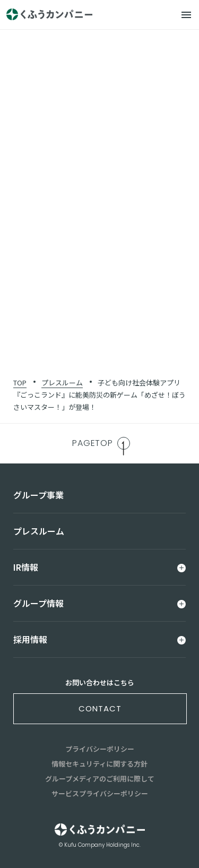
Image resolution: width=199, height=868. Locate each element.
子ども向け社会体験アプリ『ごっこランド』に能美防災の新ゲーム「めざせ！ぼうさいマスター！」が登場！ (99, 395)
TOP (20, 383)
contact (100, 708)
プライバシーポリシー (100, 749)
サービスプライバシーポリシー (100, 793)
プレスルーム (62, 383)
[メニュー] (186, 15)
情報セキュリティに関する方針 (99, 764)
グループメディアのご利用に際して (100, 779)
